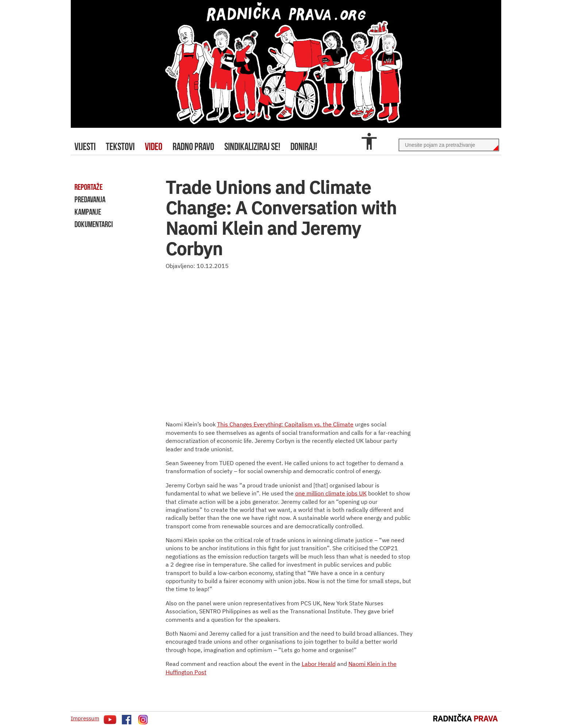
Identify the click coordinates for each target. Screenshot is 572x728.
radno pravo (193, 147)
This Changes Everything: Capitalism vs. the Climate (285, 424)
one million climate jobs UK (331, 493)
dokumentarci (94, 224)
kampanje (88, 212)
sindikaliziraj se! (252, 147)
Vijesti (85, 147)
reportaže (88, 187)
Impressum (85, 718)
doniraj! (304, 147)
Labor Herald (319, 664)
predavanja (90, 199)
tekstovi (120, 147)
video (154, 147)
